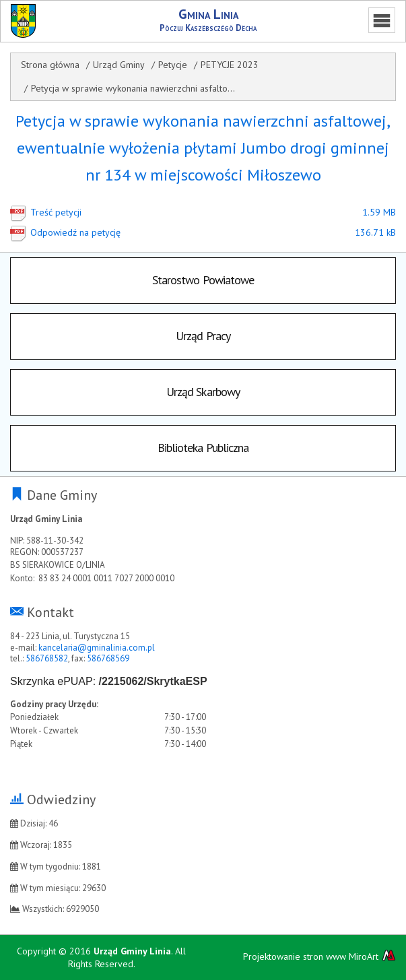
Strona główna (50, 65)
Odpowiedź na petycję (179, 232)
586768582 (47, 658)
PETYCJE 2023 (230, 65)
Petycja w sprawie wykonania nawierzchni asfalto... (133, 88)
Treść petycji (179, 212)
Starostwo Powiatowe (203, 280)
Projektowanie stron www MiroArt (319, 956)
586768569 (108, 658)
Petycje (173, 65)
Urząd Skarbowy (203, 392)
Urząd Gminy (119, 65)
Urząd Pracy (203, 336)
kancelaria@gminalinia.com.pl (97, 648)
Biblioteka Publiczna (203, 448)
